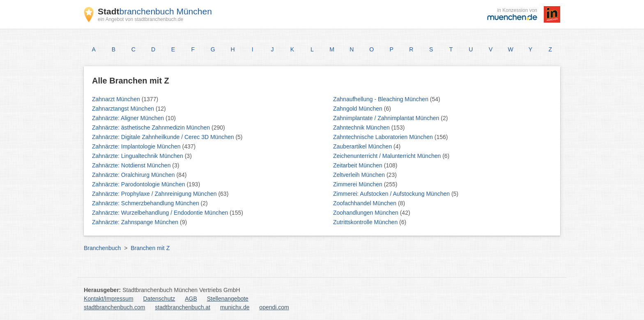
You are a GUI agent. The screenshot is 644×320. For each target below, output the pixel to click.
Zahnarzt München (117, 99)
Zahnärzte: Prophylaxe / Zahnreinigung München (155, 194)
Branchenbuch (102, 248)
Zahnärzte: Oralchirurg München (134, 175)
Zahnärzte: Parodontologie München (139, 184)
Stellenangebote (228, 299)
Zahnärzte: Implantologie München (137, 146)
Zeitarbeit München (359, 165)
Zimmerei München (359, 184)
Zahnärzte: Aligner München (129, 118)
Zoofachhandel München (366, 203)
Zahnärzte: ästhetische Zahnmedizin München (152, 128)
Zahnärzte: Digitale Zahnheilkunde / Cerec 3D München (164, 137)
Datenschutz (159, 299)
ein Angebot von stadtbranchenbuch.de (140, 19)
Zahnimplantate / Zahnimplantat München (387, 118)
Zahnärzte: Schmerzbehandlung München (146, 203)
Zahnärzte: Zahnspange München (136, 222)
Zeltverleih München (360, 175)
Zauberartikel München (363, 146)
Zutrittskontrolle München (366, 222)
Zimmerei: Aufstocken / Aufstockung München (392, 194)
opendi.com (274, 307)
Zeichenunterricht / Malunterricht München (388, 156)
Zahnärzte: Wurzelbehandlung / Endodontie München (161, 213)
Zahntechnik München (362, 128)
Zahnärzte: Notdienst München (132, 165)
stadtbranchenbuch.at (183, 307)
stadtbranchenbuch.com (114, 307)
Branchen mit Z (150, 248)
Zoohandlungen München (367, 213)
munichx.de (235, 307)
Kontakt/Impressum (109, 299)
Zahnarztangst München (124, 109)
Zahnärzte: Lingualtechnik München (138, 156)
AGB (191, 299)
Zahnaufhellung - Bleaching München (382, 99)
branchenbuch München (155, 11)
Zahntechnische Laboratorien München (384, 137)
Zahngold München (359, 109)
